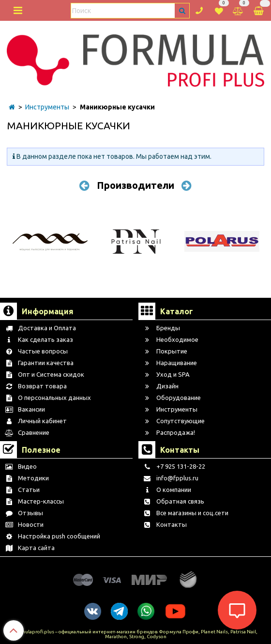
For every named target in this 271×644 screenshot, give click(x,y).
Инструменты (47, 107)
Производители (135, 185)
